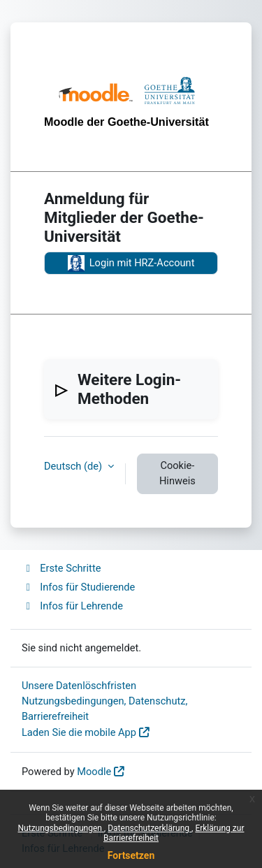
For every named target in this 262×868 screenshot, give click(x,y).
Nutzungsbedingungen (61, 828)
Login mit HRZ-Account (131, 263)
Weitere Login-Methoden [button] (129, 389)
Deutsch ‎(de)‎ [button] (74, 466)
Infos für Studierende (78, 587)
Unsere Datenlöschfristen (79, 686)
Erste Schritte (61, 568)
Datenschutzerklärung (150, 828)
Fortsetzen (131, 855)
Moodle (94, 772)
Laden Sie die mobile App (79, 732)
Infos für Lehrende (72, 606)
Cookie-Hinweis (177, 473)
